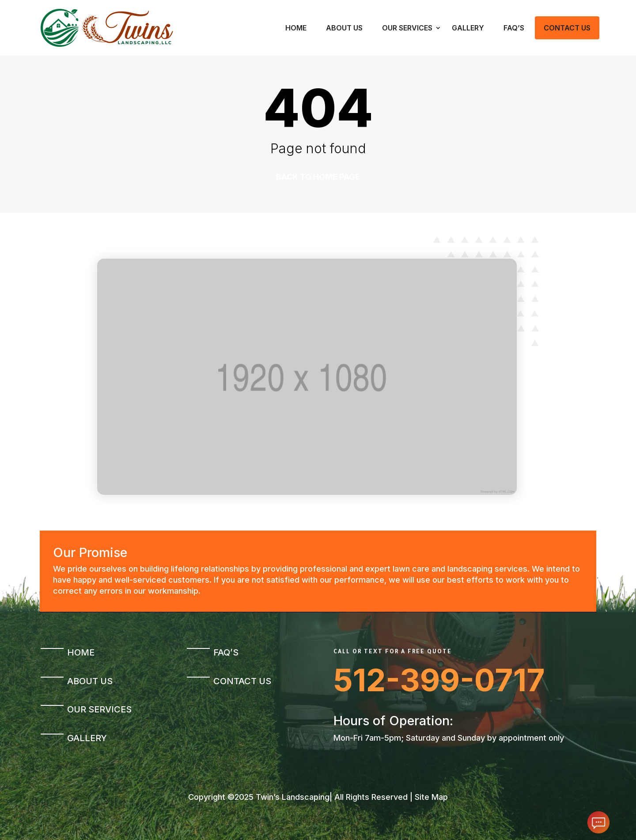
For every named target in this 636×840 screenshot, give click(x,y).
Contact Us (567, 28)
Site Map (431, 797)
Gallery (468, 28)
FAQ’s (514, 28)
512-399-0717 (439, 680)
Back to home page (318, 177)
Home (296, 28)
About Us (344, 28)
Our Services (407, 28)
